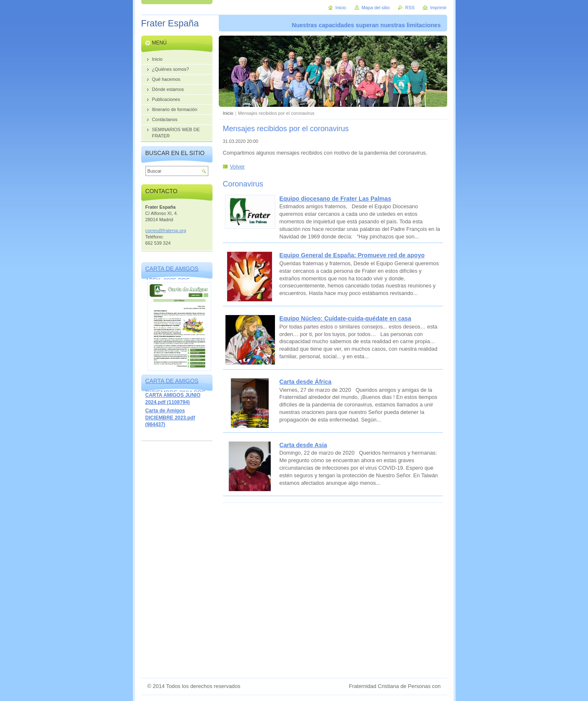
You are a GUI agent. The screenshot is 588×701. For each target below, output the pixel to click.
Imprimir (438, 8)
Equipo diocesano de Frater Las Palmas (335, 199)
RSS (410, 8)
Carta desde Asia (303, 445)
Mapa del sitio (376, 8)
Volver (238, 167)
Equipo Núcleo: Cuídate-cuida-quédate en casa (345, 318)
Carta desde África (306, 382)
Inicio (228, 113)
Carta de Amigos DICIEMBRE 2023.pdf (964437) (170, 418)
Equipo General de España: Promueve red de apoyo (352, 255)
